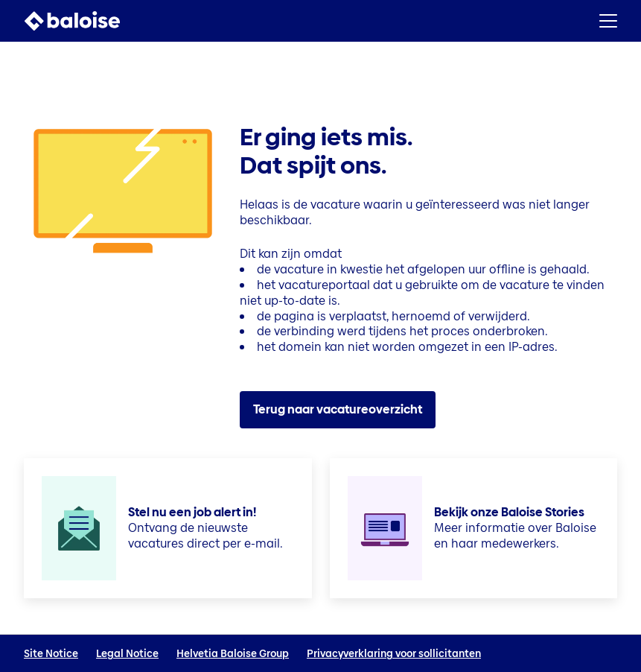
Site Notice (51, 654)
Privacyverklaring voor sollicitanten (394, 654)
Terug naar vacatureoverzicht (338, 409)
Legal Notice (127, 654)
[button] (608, 21)
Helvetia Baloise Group (233, 654)
